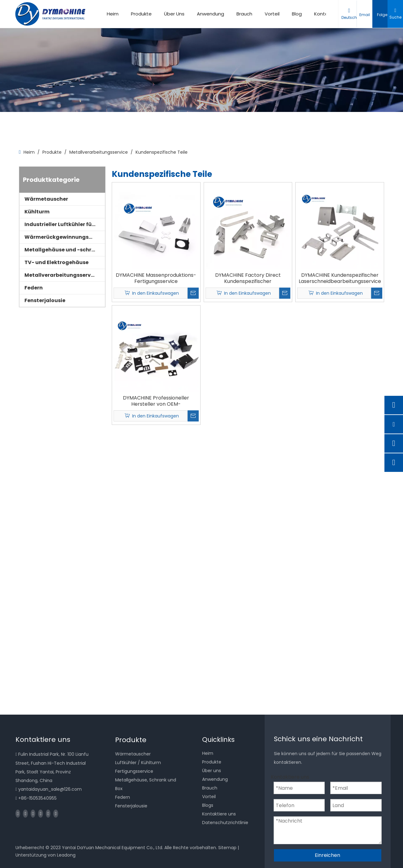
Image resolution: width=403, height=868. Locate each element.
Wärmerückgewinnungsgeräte (65, 237)
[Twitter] (33, 813)
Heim (113, 14)
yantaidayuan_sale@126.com (50, 789)
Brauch (244, 14)
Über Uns (174, 14)
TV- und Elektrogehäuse (56, 262)
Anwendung (210, 14)
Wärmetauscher (46, 199)
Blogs (208, 805)
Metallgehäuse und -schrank (63, 250)
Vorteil (272, 14)
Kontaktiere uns (219, 814)
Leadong (66, 855)
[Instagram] (48, 813)
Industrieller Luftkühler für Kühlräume (65, 224)
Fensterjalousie (45, 300)
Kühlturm (37, 212)
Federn (34, 288)
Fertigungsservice (134, 771)
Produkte (141, 14)
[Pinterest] (56, 813)
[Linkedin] (25, 813)
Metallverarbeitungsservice (61, 275)
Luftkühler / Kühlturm (138, 763)
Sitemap (227, 848)
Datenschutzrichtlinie (225, 823)
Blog (297, 14)
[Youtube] (40, 813)
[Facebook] (18, 813)
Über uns (212, 771)
